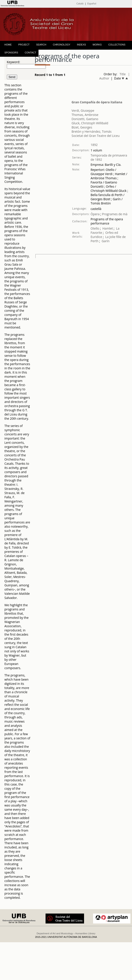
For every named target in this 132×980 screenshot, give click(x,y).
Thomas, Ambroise (85, 115)
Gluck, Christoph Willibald (90, 123)
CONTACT (30, 53)
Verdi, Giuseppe (83, 110)
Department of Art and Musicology (55, 933)
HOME (8, 45)
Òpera (95, 214)
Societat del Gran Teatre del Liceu (95, 136)
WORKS (97, 45)
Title (123, 74)
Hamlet (108, 228)
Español (92, 3)
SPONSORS (11, 53)
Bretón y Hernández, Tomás (92, 131)
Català (80, 3)
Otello (95, 228)
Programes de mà (114, 214)
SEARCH (41, 45)
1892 (94, 145)
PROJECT (24, 45)
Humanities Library (85, 933)
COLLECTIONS (117, 45)
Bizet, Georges (82, 127)
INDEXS (82, 45)
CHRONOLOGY (61, 45)
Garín (106, 241)
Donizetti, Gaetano (85, 119)
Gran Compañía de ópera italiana (97, 102)
